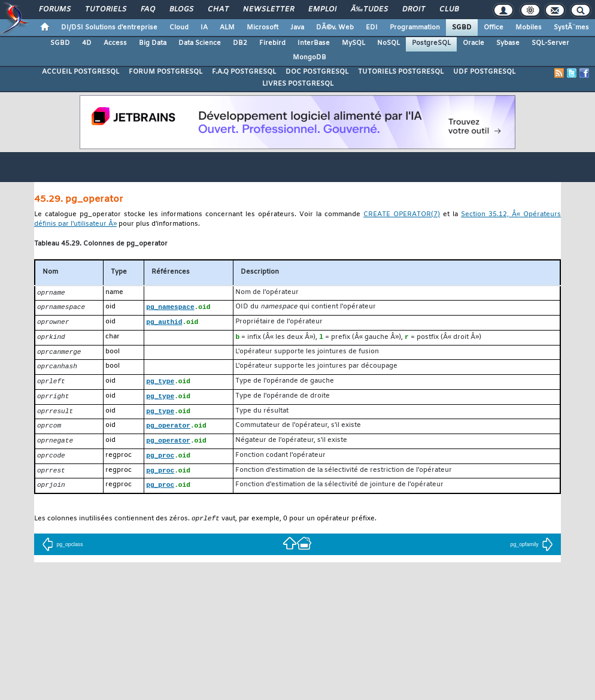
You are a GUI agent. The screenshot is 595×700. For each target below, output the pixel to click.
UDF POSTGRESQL (484, 72)
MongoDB (309, 57)
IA (204, 28)
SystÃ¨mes (571, 28)
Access (115, 43)
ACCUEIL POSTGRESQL (81, 72)
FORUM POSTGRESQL (166, 72)
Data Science (200, 43)
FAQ (148, 10)
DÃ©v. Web (335, 28)
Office (494, 28)
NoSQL (388, 43)
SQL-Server (550, 43)
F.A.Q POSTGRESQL (244, 72)
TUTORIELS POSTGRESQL (401, 72)
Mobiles (529, 28)
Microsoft (262, 28)
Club (449, 10)
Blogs (181, 10)
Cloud (179, 28)
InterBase (314, 43)
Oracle (473, 43)
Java (297, 28)
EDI (372, 28)
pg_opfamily (532, 553)
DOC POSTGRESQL (317, 72)
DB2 (240, 43)
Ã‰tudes (369, 10)
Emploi (322, 10)
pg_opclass (62, 553)
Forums (55, 10)
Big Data (153, 43)
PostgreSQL (431, 43)
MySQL (353, 43)
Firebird (272, 43)
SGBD (462, 28)
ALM (227, 28)
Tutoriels (106, 10)
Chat (218, 10)
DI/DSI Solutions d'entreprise (109, 28)
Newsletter (268, 10)
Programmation (415, 28)
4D (87, 43)
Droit (414, 10)
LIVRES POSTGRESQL (298, 84)
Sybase (508, 43)
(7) (402, 215)
